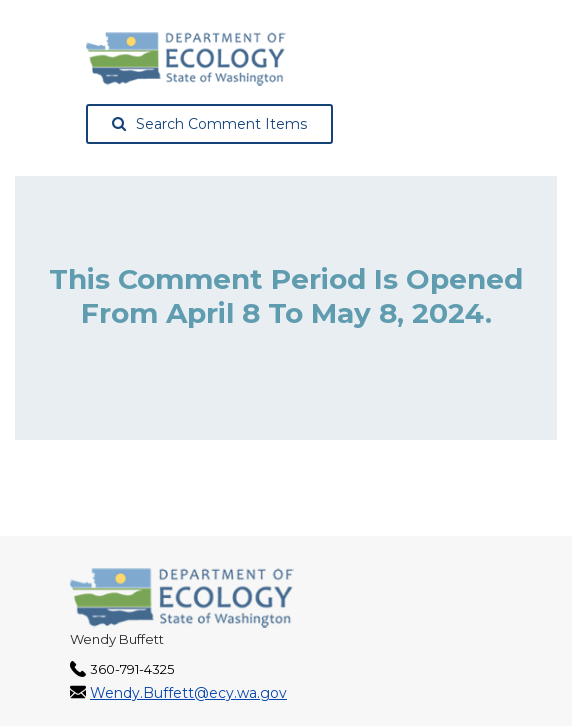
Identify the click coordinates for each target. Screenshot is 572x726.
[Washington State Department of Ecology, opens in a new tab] (186, 59)
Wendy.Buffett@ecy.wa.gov (188, 693)
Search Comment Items (209, 124)
